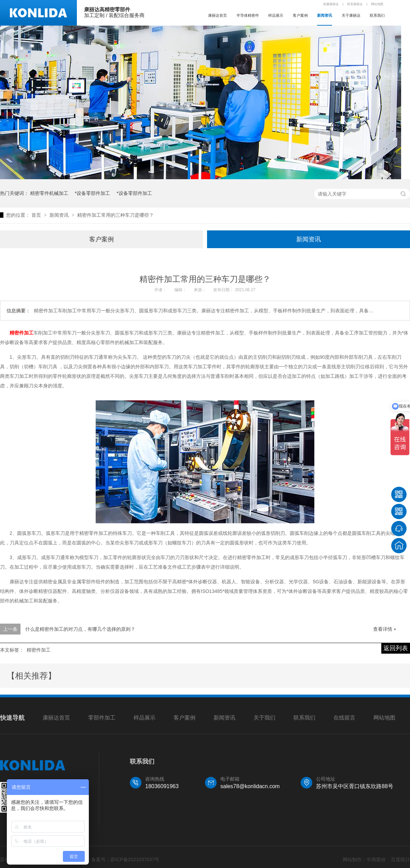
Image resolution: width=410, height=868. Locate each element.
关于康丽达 (351, 15)
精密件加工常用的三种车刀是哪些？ (115, 215)
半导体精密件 (248, 15)
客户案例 (300, 15)
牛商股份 (376, 859)
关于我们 (264, 718)
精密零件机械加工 (49, 193)
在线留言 (344, 718)
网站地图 (377, 4)
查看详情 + (385, 629)
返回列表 (396, 648)
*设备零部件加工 (92, 193)
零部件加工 (102, 718)
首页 (37, 215)
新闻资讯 (325, 15)
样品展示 (276, 15)
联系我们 (377, 15)
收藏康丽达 (331, 4)
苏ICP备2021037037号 (135, 859)
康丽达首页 (217, 15)
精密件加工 (22, 333)
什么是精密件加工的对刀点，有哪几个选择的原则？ (80, 629)
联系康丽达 (355, 4)
